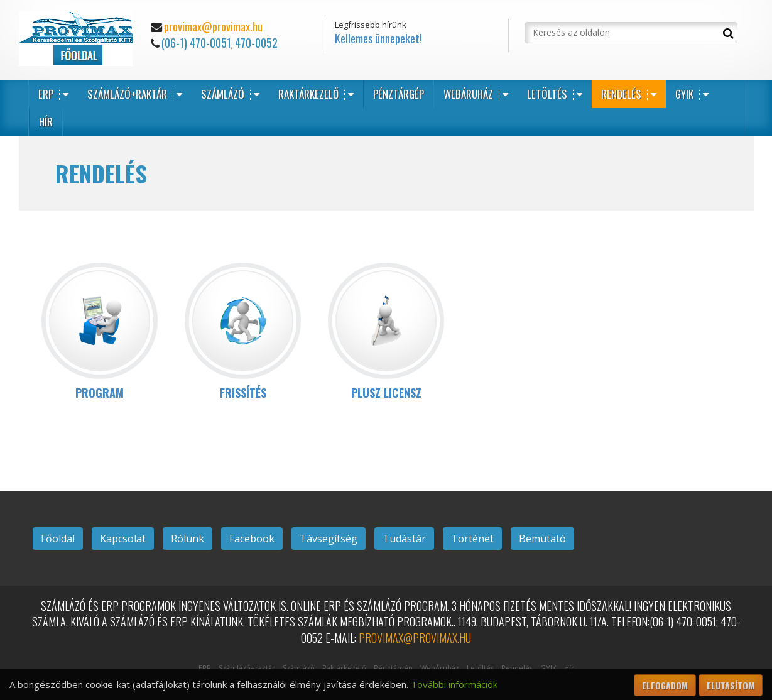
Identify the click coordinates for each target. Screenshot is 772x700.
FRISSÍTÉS (243, 393)
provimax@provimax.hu (213, 26)
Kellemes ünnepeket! (378, 38)
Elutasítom (731, 685)
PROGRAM (100, 393)
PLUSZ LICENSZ (386, 393)
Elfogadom (665, 685)
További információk (454, 684)
